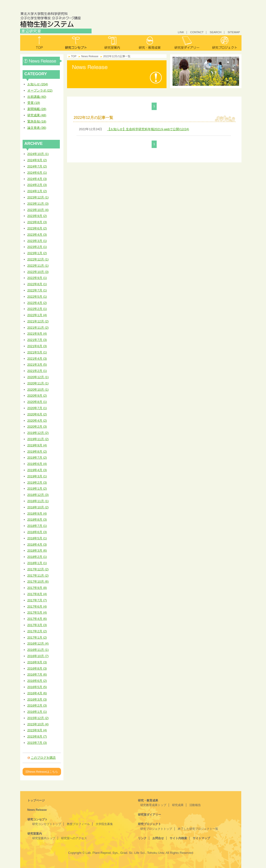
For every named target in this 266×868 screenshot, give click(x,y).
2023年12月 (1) (38, 197)
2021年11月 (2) (38, 328)
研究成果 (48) (37, 115)
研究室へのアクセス (74, 838)
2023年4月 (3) (37, 235)
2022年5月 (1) (37, 297)
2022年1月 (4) (37, 315)
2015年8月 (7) (37, 736)
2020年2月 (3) (37, 427)
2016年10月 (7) (38, 656)
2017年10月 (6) (38, 582)
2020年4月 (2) (37, 421)
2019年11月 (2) (38, 439)
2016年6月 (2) (37, 681)
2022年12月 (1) (38, 259)
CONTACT (197, 32)
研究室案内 (113, 43)
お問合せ (158, 838)
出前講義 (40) (37, 97)
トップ (39, 43)
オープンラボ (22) (40, 90)
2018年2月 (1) (37, 557)
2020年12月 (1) (38, 377)
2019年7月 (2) (37, 458)
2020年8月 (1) (37, 402)
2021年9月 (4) (37, 334)
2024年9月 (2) (37, 160)
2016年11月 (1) (38, 650)
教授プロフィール (78, 824)
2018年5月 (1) (37, 538)
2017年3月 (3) (37, 625)
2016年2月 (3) (37, 705)
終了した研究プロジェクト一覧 (198, 829)
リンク (142, 838)
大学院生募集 (104, 824)
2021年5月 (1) (37, 352)
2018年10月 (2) (38, 507)
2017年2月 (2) (37, 631)
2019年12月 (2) (38, 433)
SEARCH (216, 32)
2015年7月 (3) (37, 743)
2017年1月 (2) (37, 637)
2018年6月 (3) (37, 532)
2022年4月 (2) (37, 303)
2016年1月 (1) (37, 712)
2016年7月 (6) (37, 674)
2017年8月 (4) (37, 594)
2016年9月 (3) (37, 662)
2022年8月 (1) (37, 284)
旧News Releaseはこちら (42, 772)
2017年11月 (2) (38, 576)
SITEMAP (234, 32)
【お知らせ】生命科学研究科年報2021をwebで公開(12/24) (148, 129)
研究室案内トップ (44, 838)
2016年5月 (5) (37, 687)
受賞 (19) (34, 103)
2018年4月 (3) (37, 545)
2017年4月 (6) (37, 619)
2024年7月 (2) (37, 166)
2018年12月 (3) (38, 495)
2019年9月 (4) (37, 445)
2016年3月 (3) (37, 699)
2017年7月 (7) (37, 600)
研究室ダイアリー (186, 43)
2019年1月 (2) (37, 489)
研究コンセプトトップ (47, 824)
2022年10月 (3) (38, 272)
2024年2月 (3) (37, 185)
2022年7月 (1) (37, 290)
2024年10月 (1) (38, 154)
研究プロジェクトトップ (156, 829)
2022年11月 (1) (38, 266)
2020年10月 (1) (38, 390)
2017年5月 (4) (37, 613)
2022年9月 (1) (37, 278)
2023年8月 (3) (37, 222)
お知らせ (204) (38, 84)
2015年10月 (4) (38, 724)
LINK (181, 32)
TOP (74, 56)
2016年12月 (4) (38, 643)
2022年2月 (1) (37, 309)
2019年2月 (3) (37, 483)
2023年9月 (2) (37, 216)
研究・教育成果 (149, 43)
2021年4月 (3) (37, 359)
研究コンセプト (76, 43)
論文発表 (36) (37, 128)
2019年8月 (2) (37, 452)
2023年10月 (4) (38, 210)
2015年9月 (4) (37, 730)
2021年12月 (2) (38, 321)
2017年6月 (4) (37, 606)
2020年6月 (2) (37, 414)
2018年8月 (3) (37, 520)
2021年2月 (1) (37, 371)
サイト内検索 (178, 838)
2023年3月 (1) (37, 241)
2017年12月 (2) (38, 569)
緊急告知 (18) (37, 121)
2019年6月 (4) (37, 464)
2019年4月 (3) (37, 470)
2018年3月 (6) (37, 551)
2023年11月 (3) (38, 204)
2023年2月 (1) (37, 247)
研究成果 (178, 805)
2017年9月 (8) (37, 588)
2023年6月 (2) (37, 228)
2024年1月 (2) (37, 191)
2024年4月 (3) (37, 179)
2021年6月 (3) (37, 346)
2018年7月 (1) (37, 526)
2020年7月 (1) (37, 408)
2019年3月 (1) (37, 476)
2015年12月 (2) (38, 718)
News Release (42, 61)
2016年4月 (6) (37, 693)
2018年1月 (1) (37, 563)
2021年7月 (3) (37, 340)
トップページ (36, 800)
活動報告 (195, 805)
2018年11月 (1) (38, 501)
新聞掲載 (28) (37, 109)
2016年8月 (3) (37, 668)
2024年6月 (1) (37, 173)
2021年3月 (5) (37, 365)
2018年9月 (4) (37, 514)
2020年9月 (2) (37, 396)
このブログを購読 (43, 758)
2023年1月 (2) (37, 253)
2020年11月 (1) (38, 383)
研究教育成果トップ (153, 805)
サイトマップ (201, 838)
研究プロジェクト (223, 43)
